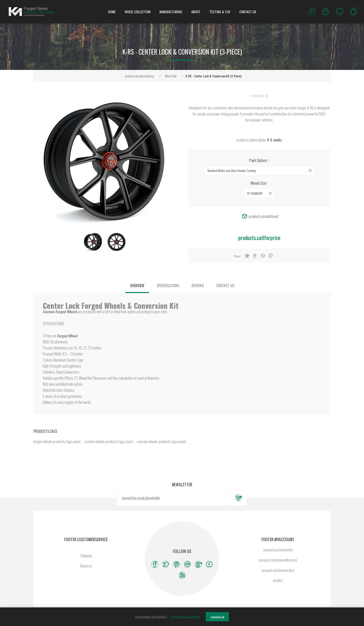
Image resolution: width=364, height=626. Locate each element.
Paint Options (259, 160)
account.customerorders (278, 570)
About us (86, 566)
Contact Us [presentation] (225, 286)
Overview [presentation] (137, 286)
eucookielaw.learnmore (186, 617)
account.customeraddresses (278, 560)
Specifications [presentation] (168, 286)
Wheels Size (259, 183)
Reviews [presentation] (198, 286)
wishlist (340, 12)
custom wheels (95, 441)
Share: (238, 256)
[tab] (137, 286)
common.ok (217, 617)
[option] (93, 242)
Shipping (86, 556)
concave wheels (147, 441)
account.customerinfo (278, 550)
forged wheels (43, 441)
